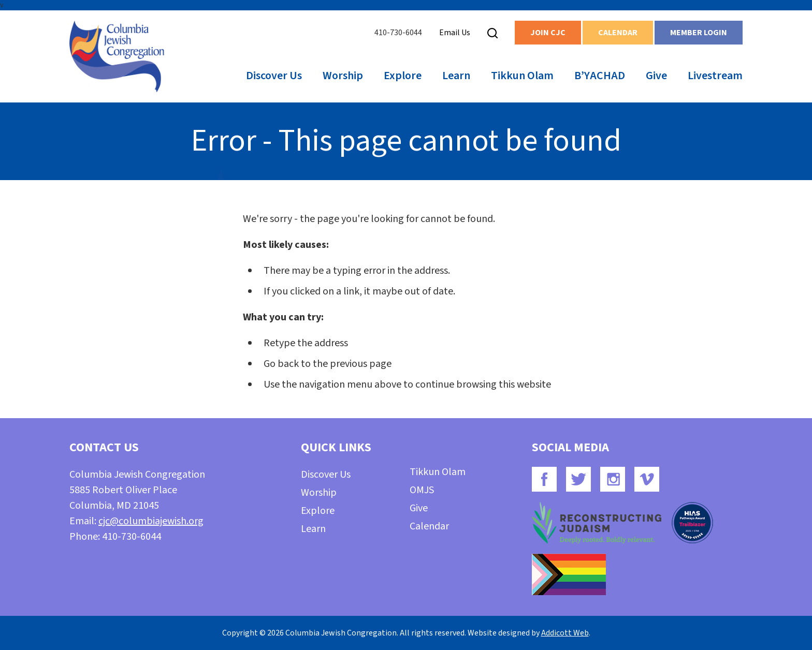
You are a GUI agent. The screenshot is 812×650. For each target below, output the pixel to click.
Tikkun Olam (522, 76)
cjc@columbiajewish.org (151, 521)
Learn (456, 76)
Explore (403, 76)
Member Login (699, 33)
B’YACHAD (600, 76)
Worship (343, 76)
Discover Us (274, 76)
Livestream (715, 76)
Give (656, 76)
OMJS (422, 490)
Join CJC (548, 33)
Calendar (618, 33)
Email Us (455, 33)
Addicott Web (565, 633)
